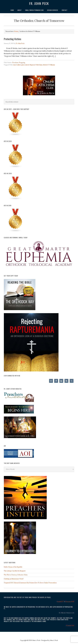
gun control (25, 65)
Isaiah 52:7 (60, 602)
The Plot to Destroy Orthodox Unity (16, 575)
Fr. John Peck (39, 3)
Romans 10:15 (70, 602)
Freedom (15, 63)
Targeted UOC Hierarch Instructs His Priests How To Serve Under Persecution (30, 583)
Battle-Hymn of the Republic (13, 567)
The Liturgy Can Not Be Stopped (15, 571)
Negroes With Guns (36, 65)
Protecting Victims (12, 39)
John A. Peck (54, 640)
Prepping (22, 63)
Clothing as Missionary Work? (14, 579)
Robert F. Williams (49, 65)
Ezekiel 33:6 (70, 626)
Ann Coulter (17, 65)
